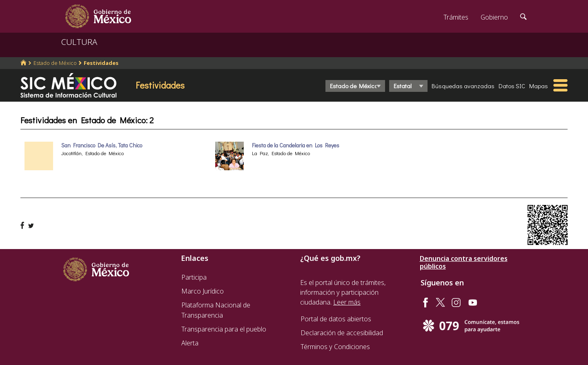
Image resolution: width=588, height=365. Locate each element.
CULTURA (79, 42)
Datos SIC (512, 86)
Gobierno (494, 17)
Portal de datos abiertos (336, 319)
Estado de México (55, 63)
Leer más (347, 302)
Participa (194, 277)
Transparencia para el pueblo (224, 329)
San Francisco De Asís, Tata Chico (102, 145)
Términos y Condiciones (335, 347)
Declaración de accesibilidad (342, 333)
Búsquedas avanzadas (463, 86)
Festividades (101, 63)
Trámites (456, 17)
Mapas (539, 86)
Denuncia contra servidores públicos (464, 263)
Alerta (190, 343)
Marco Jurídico (203, 291)
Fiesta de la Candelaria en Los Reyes (296, 145)
